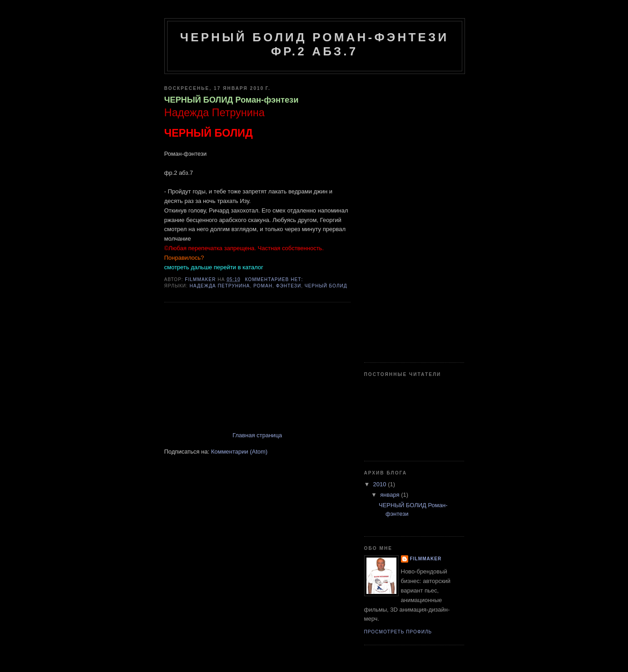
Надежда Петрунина (220, 286)
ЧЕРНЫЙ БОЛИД (326, 286)
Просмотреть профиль (398, 632)
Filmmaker (426, 559)
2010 (381, 484)
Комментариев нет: (275, 279)
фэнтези (289, 286)
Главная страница (257, 435)
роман (263, 286)
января (391, 495)
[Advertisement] (232, 368)
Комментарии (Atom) (240, 452)
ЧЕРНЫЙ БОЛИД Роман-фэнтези (232, 100)
